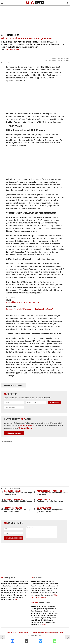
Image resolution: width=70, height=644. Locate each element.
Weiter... (45, 625)
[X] (36, 642)
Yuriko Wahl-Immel (12, 49)
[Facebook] (22, 642)
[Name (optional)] (14, 407)
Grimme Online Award (27, 425)
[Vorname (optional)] (36, 402)
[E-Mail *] (14, 402)
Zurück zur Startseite (14, 385)
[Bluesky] (50, 642)
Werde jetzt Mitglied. (26, 428)
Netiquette (44, 632)
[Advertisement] (35, 19)
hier (16, 600)
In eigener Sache (11, 632)
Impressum (52, 632)
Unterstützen (36, 632)
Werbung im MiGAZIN (24, 632)
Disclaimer (60, 632)
